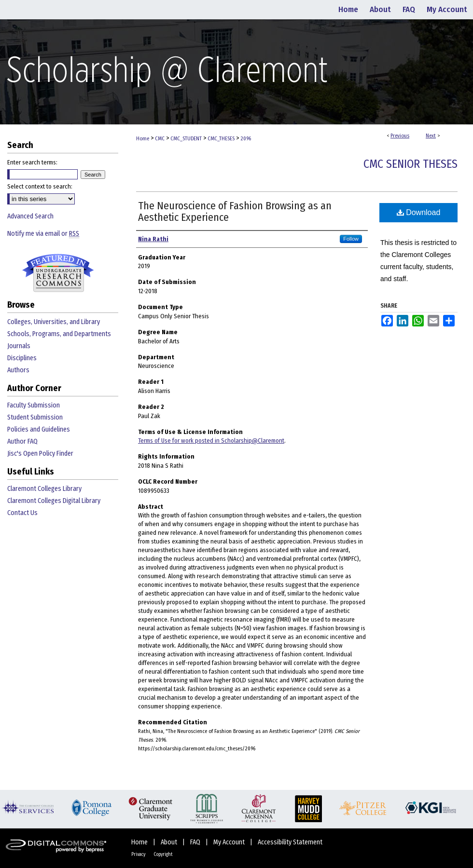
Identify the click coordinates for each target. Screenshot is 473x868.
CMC (160, 139)
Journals (19, 346)
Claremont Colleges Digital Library (54, 501)
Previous (400, 136)
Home (143, 139)
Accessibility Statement (290, 842)
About (170, 842)
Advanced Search (30, 216)
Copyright (163, 854)
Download (419, 212)
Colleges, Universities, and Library (54, 322)
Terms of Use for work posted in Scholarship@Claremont (211, 441)
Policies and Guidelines (39, 429)
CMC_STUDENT (186, 139)
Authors (18, 370)
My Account (230, 842)
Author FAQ (22, 441)
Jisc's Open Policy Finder (40, 454)
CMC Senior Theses (410, 164)
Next (431, 136)
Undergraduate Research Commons (58, 273)
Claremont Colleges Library (44, 489)
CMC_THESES (221, 139)
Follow (351, 239)
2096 (246, 139)
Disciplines (22, 358)
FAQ (196, 842)
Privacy (139, 854)
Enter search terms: (32, 162)
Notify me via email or (43, 234)
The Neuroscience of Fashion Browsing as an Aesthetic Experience (235, 211)
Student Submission (35, 417)
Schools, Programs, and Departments (59, 334)
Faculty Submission (34, 405)
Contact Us (22, 513)
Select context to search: (40, 186)
